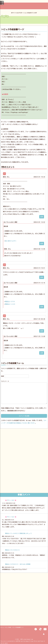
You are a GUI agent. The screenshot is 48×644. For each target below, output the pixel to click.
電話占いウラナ (10, 302)
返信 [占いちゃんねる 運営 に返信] (42, 244)
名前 (2, 376)
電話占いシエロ (10, 304)
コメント (5, 381)
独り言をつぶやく (11, 241)
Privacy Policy (33, 641)
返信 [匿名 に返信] (42, 217)
